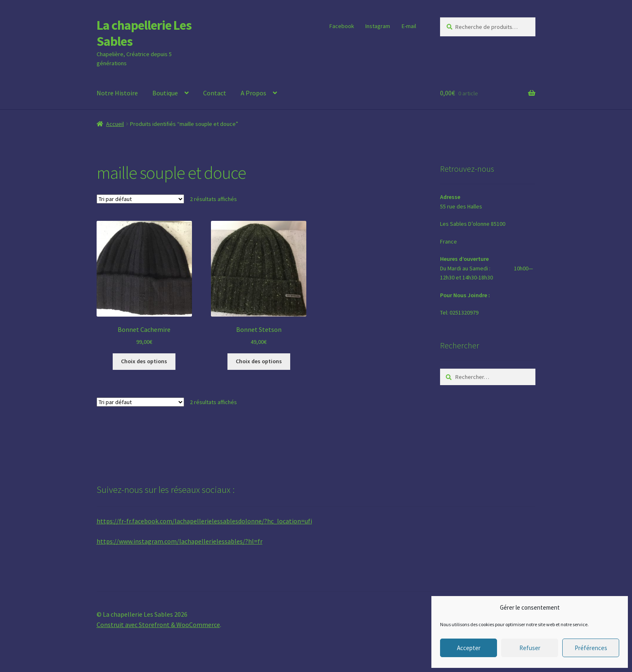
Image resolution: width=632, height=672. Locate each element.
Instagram (378, 26)
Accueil (115, 124)
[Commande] (140, 199)
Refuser (530, 648)
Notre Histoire (117, 93)
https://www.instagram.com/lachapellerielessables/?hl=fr (180, 541)
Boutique (165, 93)
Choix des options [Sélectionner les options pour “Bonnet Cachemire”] (144, 361)
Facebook (342, 26)
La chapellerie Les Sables (144, 33)
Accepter (469, 648)
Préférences (591, 648)
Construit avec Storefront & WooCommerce (158, 625)
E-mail (409, 26)
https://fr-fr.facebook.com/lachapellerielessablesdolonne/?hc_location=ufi (204, 521)
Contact (215, 93)
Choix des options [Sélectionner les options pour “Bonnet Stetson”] (259, 361)
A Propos (253, 93)
